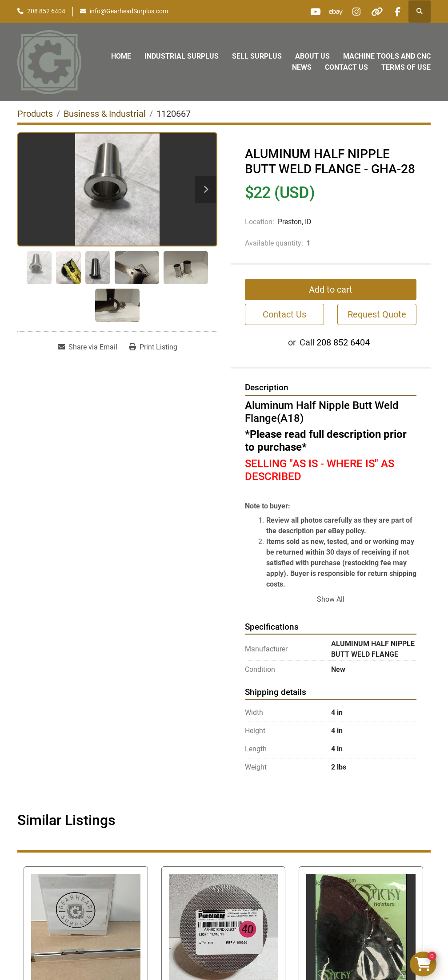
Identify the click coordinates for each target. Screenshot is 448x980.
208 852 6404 (46, 11)
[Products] (35, 114)
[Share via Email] (88, 347)
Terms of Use (406, 67)
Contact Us (346, 67)
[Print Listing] (153, 347)
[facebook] (396, 12)
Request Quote (377, 314)
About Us (312, 56)
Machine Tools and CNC (387, 56)
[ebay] (328, 12)
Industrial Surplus (182, 56)
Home (121, 56)
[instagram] (351, 12)
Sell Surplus (257, 56)
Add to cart (331, 290)
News (302, 67)
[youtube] (306, 12)
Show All (331, 599)
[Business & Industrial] (105, 114)
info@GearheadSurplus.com (129, 11)
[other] (374, 12)
